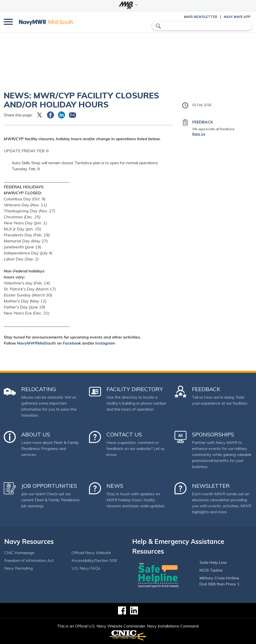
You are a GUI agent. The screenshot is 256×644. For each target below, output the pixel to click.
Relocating (39, 389)
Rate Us (199, 134)
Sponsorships (213, 434)
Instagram (105, 343)
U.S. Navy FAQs (86, 568)
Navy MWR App (237, 17)
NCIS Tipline (211, 570)
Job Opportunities (49, 486)
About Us (36, 434)
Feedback (206, 389)
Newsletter (211, 486)
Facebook (72, 343)
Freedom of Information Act (29, 560)
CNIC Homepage (19, 553)
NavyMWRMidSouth (36, 343)
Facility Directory (135, 389)
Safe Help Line (213, 562)
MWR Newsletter (201, 17)
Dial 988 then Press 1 (219, 584)
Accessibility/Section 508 (94, 560)
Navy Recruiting (18, 568)
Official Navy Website (91, 553)
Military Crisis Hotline (219, 578)
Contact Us (124, 434)
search (158, 26)
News (115, 486)
